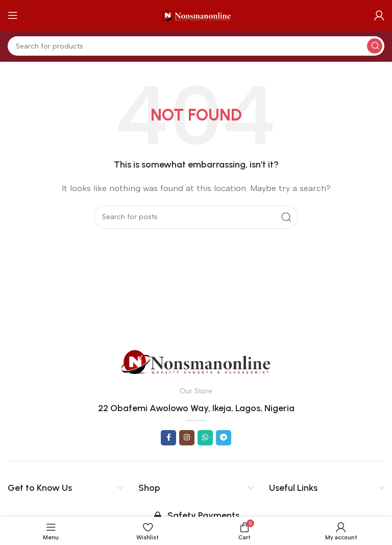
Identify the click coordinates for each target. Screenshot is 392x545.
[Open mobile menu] (13, 15)
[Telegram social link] (224, 438)
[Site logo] (196, 15)
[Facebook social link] (168, 438)
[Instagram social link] (187, 438)
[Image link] (196, 361)
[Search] (196, 46)
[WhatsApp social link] (205, 438)
